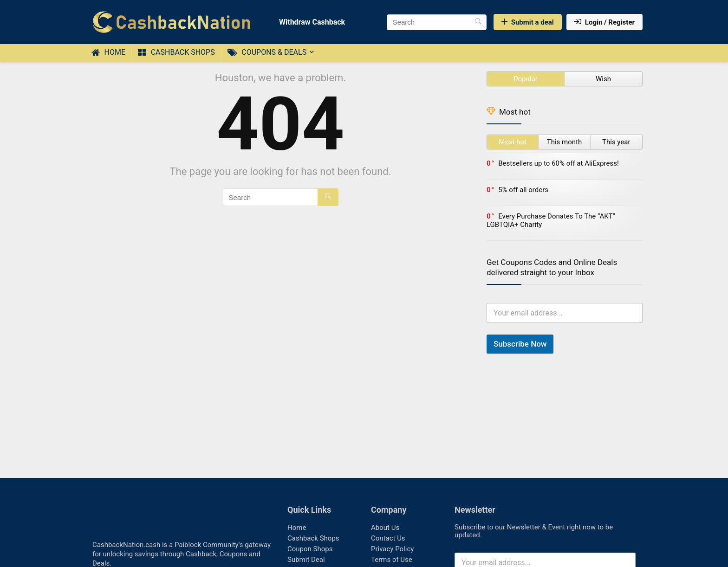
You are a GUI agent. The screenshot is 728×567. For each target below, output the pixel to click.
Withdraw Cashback (308, 22)
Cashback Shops (176, 52)
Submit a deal (528, 22)
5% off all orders (523, 190)
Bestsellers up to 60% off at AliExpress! (559, 163)
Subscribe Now (520, 344)
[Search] (478, 22)
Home (108, 52)
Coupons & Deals (267, 52)
